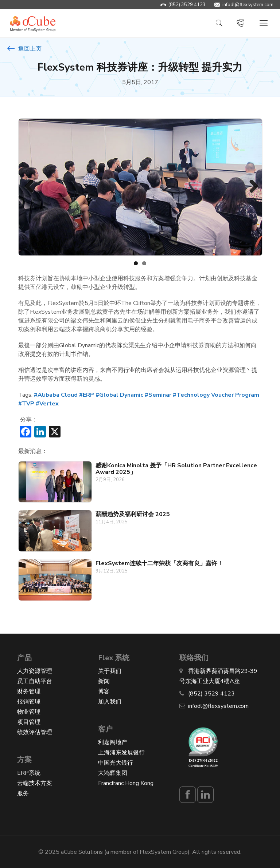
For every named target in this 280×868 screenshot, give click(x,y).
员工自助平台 (35, 681)
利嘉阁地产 (113, 742)
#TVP (26, 404)
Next (251, 187)
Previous (29, 187)
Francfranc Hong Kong (126, 783)
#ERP (87, 395)
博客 (104, 691)
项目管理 (29, 722)
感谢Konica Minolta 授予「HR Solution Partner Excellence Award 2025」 (176, 469)
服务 (23, 793)
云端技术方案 (35, 783)
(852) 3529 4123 (187, 5)
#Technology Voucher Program (216, 395)
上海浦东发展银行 (121, 752)
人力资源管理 (35, 671)
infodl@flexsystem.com (248, 5)
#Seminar (158, 395)
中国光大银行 (116, 762)
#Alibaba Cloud (56, 395)
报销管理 (29, 701)
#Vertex (47, 404)
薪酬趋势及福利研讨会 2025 (133, 514)
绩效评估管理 (35, 732)
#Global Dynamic (119, 395)
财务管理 (29, 691)
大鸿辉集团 (113, 773)
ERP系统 (29, 773)
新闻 (104, 681)
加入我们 (110, 701)
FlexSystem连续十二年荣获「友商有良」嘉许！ (159, 563)
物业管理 (29, 712)
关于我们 (110, 671)
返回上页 (24, 49)
